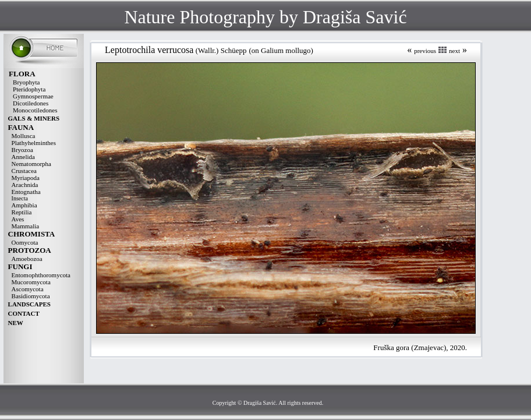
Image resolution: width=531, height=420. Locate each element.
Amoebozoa (27, 259)
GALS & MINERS (34, 118)
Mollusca (24, 136)
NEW (16, 323)
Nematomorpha (31, 164)
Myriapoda (26, 178)
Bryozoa (22, 150)
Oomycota (25, 242)
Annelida (23, 157)
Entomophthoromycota (41, 275)
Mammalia (26, 226)
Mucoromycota (31, 282)
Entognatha (26, 192)
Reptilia (22, 212)
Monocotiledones (35, 110)
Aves (18, 219)
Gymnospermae (33, 96)
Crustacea (24, 171)
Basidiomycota (31, 296)
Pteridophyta (29, 89)
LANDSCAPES (29, 304)
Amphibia (24, 205)
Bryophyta (26, 82)
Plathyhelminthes (34, 143)
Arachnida (25, 185)
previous (425, 51)
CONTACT (24, 313)
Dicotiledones (31, 103)
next (454, 51)
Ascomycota (28, 289)
